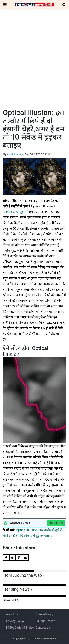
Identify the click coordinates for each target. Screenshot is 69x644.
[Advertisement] (34, 66)
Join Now (56, 523)
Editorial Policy (45, 621)
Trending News (16, 589)
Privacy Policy (15, 621)
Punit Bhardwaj (15, 154)
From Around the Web (22, 575)
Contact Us (43, 628)
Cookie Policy (44, 614)
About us (12, 614)
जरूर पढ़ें (9, 600)
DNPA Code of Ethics (20, 628)
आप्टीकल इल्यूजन (14, 212)
